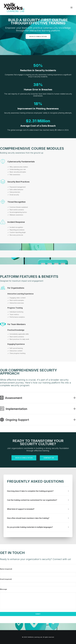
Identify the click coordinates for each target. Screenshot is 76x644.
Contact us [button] (49, 458)
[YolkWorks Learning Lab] (14, 8)
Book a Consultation (38, 37)
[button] (71, 8)
